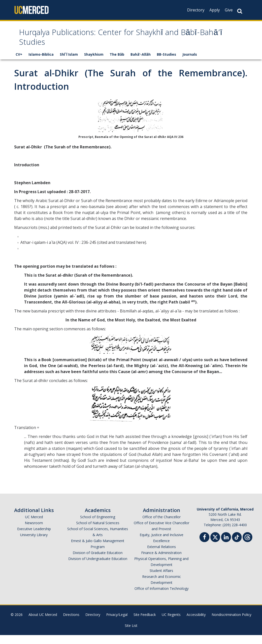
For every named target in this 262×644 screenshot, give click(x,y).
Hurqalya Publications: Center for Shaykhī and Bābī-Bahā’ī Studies (120, 43)
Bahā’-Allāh (141, 63)
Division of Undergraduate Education (98, 568)
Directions (71, 623)
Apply (215, 10)
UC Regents (171, 623)
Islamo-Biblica (41, 63)
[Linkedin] (226, 547)
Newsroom (34, 532)
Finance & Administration (161, 562)
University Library (34, 544)
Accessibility (196, 623)
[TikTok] (237, 545)
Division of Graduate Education (98, 562)
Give (229, 10)
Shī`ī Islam (69, 63)
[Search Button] (240, 11)
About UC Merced (43, 623)
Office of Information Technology (162, 597)
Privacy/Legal (117, 623)
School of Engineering (98, 526)
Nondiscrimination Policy (231, 623)
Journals (190, 63)
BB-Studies (166, 63)
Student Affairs (161, 580)
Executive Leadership (34, 538)
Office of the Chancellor (162, 526)
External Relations (162, 556)
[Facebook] (204, 547)
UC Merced (34, 526)
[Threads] (247, 545)
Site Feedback (145, 623)
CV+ (19, 63)
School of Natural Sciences (98, 532)
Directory (196, 10)
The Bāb (117, 63)
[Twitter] (215, 545)
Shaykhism (94, 63)
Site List (131, 634)
